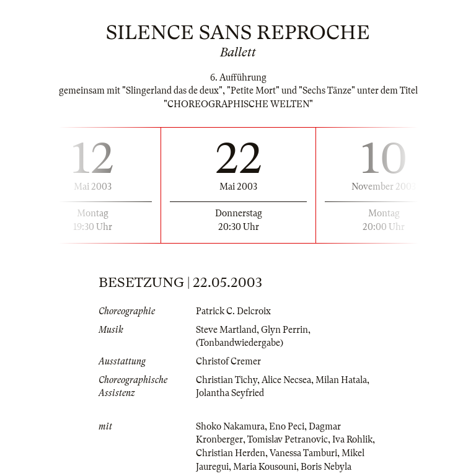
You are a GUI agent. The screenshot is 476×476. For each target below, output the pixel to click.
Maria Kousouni (265, 467)
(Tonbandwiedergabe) (240, 343)
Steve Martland (226, 330)
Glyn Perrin (284, 330)
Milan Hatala (341, 380)
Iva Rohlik (352, 439)
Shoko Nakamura (230, 426)
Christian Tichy (227, 380)
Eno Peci (287, 426)
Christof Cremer (228, 361)
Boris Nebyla (326, 467)
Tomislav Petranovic (288, 439)
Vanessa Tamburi (303, 453)
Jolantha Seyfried (230, 393)
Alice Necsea (286, 380)
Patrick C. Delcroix (233, 311)
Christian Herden (231, 453)
